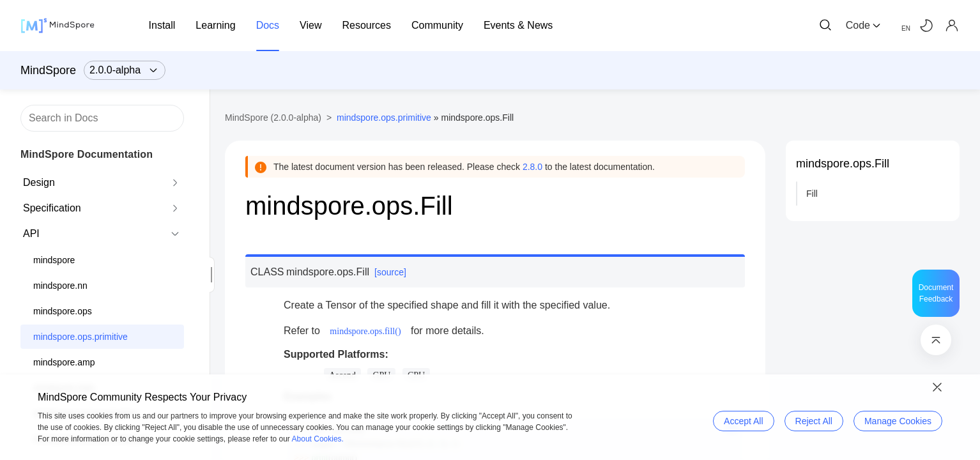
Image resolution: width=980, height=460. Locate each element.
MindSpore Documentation (87, 154)
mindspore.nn (60, 286)
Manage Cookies (898, 421)
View (310, 25)
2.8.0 (532, 167)
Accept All (743, 421)
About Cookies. (318, 439)
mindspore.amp (64, 362)
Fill (812, 194)
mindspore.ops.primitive (80, 337)
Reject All (814, 421)
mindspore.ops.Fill (843, 164)
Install (162, 25)
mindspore (54, 260)
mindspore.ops (63, 311)
